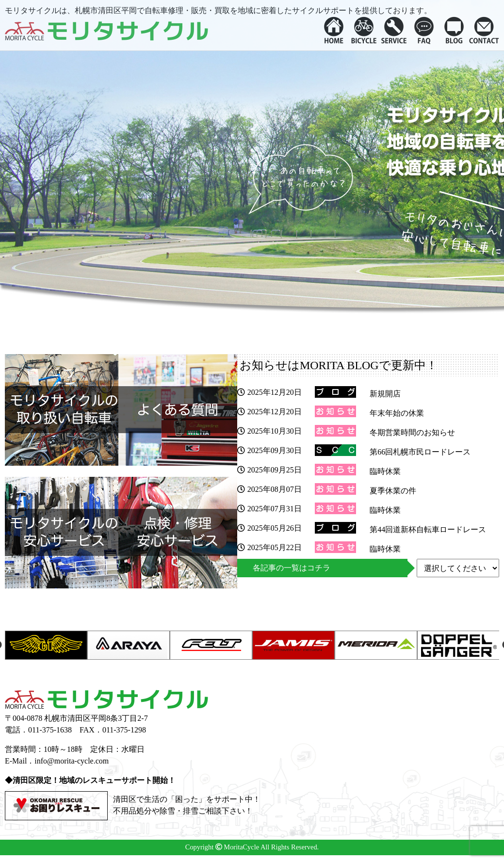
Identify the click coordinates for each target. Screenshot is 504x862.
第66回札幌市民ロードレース (420, 452)
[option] (46, 645)
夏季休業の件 (393, 491)
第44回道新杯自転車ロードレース (428, 529)
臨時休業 (385, 471)
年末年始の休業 (397, 413)
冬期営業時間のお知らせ (412, 432)
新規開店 (385, 394)
